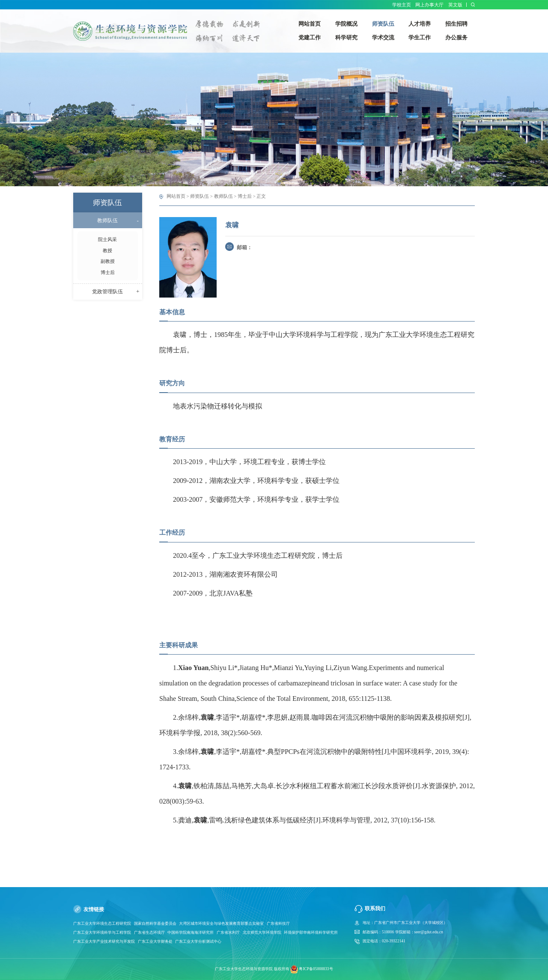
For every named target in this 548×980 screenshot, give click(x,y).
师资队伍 (200, 196)
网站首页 (176, 196)
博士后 (245, 196)
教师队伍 (223, 196)
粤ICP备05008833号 (316, 969)
